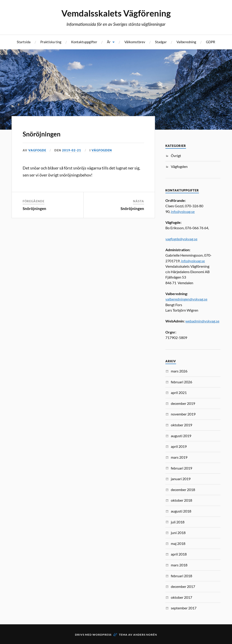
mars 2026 (179, 371)
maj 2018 (178, 543)
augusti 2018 (181, 511)
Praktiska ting (51, 42)
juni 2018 (178, 533)
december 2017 (183, 586)
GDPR (211, 42)
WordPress (102, 635)
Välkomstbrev (135, 42)
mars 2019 (179, 457)
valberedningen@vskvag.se (186, 299)
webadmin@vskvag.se (202, 321)
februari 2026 (181, 382)
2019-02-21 (72, 150)
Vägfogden (102, 150)
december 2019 (183, 403)
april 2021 (179, 392)
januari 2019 (181, 479)
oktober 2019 (181, 425)
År (109, 42)
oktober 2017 (181, 597)
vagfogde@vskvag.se (181, 239)
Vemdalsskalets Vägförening (116, 13)
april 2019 (179, 446)
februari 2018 (181, 576)
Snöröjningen (42, 134)
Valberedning (186, 42)
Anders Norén (145, 635)
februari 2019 (181, 468)
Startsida (24, 42)
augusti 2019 (181, 436)
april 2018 (179, 554)
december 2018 (183, 490)
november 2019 (183, 414)
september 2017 (184, 608)
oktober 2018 (181, 500)
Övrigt (176, 156)
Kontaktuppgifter (84, 42)
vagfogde (37, 150)
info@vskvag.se (183, 211)
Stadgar (161, 42)
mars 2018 (179, 565)
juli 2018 (178, 522)
